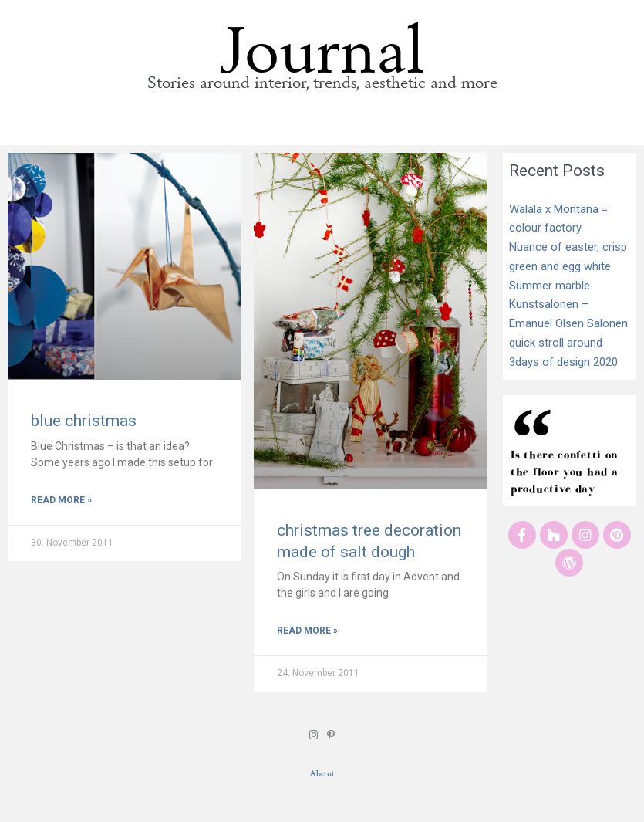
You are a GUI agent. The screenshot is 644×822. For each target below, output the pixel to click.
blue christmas (84, 421)
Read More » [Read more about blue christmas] (61, 500)
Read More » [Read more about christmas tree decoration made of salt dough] (307, 631)
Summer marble (550, 286)
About (322, 773)
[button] (322, 128)
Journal (322, 40)
